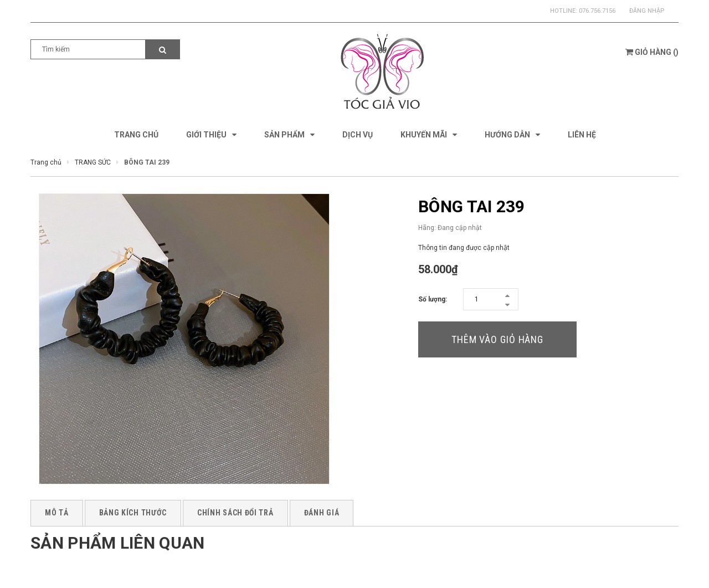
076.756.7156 (597, 11)
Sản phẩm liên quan (117, 543)
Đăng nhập (647, 11)
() (652, 52)
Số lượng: (433, 299)
